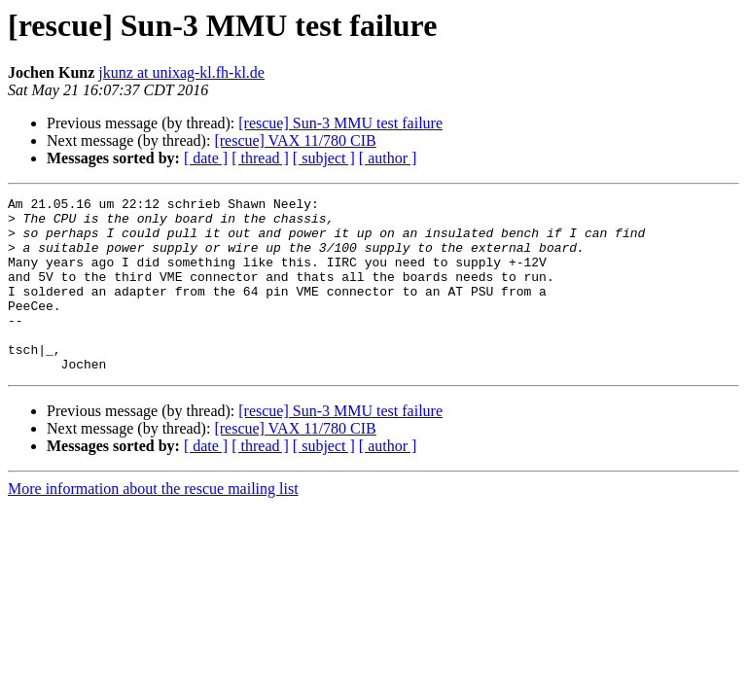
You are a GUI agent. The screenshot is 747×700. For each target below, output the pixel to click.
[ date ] (206, 158)
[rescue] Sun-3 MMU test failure (340, 123)
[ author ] (388, 158)
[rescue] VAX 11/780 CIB (295, 140)
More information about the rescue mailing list (153, 524)
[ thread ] (260, 158)
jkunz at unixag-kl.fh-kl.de (181, 72)
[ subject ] (324, 158)
